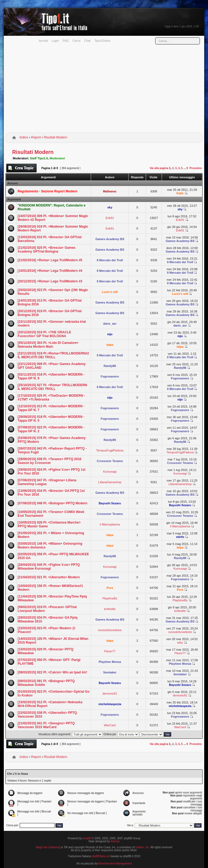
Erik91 (110, 218)
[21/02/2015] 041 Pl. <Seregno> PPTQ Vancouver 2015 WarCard (46, 725)
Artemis (115, 841)
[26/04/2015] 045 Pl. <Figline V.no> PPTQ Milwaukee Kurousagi (49, 567)
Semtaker (110, 672)
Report (36, 137)
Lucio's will (110, 292)
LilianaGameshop (110, 482)
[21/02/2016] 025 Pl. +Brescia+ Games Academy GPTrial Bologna (47, 250)
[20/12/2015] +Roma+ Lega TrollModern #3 (50, 281)
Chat (87, 41)
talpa (110, 345)
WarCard (110, 725)
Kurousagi (110, 472)
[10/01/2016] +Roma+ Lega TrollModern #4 (50, 271)
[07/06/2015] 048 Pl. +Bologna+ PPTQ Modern (52, 503)
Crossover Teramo (110, 461)
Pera (110, 588)
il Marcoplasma (110, 524)
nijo (110, 334)
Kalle (180, 193)
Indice (24, 137)
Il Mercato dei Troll (110, 260)
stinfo (180, 537)
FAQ (66, 41)
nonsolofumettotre (110, 630)
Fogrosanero (110, 376)
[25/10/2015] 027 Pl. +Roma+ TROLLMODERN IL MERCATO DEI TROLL (52, 387)
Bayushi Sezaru (110, 503)
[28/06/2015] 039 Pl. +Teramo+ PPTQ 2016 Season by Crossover (49, 461)
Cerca (77, 41)
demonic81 (110, 693)
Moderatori (57, 158)
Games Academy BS (110, 239)
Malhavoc (110, 191)
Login (55, 41)
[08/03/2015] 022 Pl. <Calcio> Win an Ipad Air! (52, 672)
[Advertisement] (104, 90)
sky (110, 207)
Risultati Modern (55, 137)
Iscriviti (43, 41)
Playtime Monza (110, 662)
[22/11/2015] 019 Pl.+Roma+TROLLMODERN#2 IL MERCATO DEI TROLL (53, 355)
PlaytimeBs (110, 598)
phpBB (87, 838)
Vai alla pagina (159, 168)
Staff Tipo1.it (39, 158)
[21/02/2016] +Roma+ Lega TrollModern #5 (50, 260)
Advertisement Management (115, 864)
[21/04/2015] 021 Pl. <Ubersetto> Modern (49, 577)
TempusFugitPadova (110, 450)
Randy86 (110, 366)
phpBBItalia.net (101, 856)
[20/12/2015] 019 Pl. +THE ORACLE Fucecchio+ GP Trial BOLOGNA (44, 334)
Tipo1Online (102, 41)
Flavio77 (110, 651)
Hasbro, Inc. (143, 847)
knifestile (110, 609)
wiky (180, 643)
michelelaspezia (110, 704)
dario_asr (110, 324)
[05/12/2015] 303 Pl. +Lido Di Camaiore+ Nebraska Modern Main (48, 345)
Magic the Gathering (48, 847)
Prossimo (196, 168)
